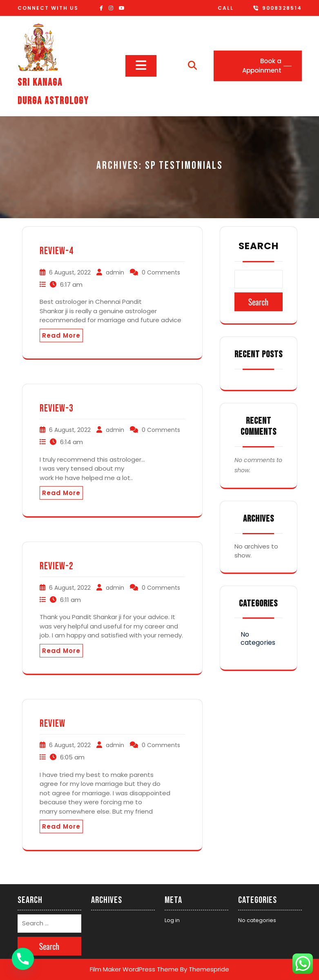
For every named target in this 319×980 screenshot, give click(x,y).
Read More (61, 335)
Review (52, 724)
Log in (172, 920)
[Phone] (23, 959)
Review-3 (57, 408)
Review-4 (57, 251)
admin (115, 272)
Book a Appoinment (262, 66)
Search (259, 246)
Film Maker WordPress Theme (134, 969)
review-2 (57, 566)
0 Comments (161, 272)
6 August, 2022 (70, 272)
